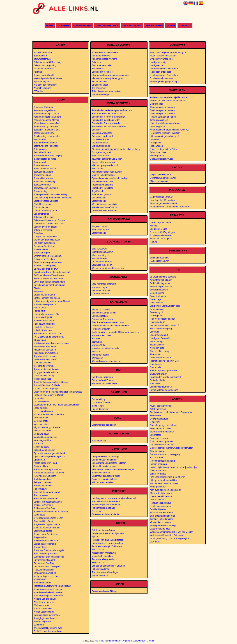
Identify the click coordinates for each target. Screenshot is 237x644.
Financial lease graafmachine (48, 262)
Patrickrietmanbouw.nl (102, 182)
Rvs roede (97, 511)
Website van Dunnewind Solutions (166, 535)
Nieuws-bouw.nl (99, 82)
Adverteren (154, 26)
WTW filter (39, 91)
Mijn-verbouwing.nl (159, 181)
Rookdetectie (98, 563)
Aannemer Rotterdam (44, 107)
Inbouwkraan (40, 340)
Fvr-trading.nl (156, 312)
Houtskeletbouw (158, 322)
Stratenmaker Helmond (45, 544)
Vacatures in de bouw (102, 265)
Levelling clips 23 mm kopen (164, 200)
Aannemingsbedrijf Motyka (46, 120)
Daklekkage (156, 299)
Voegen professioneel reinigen (48, 589)
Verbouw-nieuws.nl (101, 290)
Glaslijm (37, 288)
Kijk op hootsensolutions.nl (46, 369)
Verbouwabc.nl (99, 201)
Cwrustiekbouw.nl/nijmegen (47, 615)
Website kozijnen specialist (105, 204)
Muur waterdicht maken (161, 493)
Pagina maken (114, 641)
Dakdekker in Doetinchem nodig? (50, 224)
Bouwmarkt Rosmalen (102, 319)
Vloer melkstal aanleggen (104, 425)
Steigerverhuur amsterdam (46, 541)
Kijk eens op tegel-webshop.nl (164, 136)
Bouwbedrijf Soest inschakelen (106, 123)
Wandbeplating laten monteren (48, 596)
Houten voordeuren (101, 329)
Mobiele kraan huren (102, 335)
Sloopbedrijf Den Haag (103, 188)
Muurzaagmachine (42, 440)
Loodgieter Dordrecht (160, 338)
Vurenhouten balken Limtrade (48, 592)
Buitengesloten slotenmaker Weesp (51, 194)
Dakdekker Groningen (102, 377)
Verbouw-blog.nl (100, 287)
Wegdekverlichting (42, 88)
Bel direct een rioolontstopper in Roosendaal (171, 412)
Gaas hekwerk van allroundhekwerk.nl (52, 272)
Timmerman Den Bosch (45, 563)
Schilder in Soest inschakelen (48, 502)
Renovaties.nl (40, 489)
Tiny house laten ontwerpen (47, 567)
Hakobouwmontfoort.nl (44, 324)
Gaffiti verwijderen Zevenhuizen (49, 275)
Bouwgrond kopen (42, 175)
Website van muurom (44, 602)
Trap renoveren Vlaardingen (105, 572)
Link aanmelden (107, 26)
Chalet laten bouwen (43, 204)
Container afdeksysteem (45, 211)
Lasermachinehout (159, 335)
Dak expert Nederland (102, 136)
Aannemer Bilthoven (102, 56)
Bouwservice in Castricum (46, 188)
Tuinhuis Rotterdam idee (162, 519)
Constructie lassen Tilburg (104, 591)
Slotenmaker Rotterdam (161, 513)
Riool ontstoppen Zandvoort (47, 492)
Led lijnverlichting (42, 402)
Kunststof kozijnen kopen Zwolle (107, 172)
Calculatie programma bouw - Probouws (53, 198)
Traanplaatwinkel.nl (159, 120)
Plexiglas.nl (156, 143)
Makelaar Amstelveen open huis (49, 414)
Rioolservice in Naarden (161, 78)
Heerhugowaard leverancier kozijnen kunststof (114, 498)
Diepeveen (155, 422)
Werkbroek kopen (100, 355)
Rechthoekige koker (43, 479)
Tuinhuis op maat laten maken (106, 91)
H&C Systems (157, 458)
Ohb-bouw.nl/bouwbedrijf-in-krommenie (111, 75)
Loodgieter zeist (158, 65)
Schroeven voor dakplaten (104, 384)
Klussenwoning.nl (100, 255)
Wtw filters (155, 542)
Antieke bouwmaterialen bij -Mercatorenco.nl (171, 97)
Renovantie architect (43, 486)
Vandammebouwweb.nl (45, 573)
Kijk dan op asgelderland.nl (105, 165)
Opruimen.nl (39, 460)
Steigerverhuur (41, 537)
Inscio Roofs (98, 406)
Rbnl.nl (153, 242)
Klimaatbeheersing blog (161, 329)
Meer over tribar (41, 424)
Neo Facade (39, 444)
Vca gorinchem (99, 198)
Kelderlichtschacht (42, 363)
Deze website (157, 303)
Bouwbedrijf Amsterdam (45, 169)
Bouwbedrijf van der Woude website (109, 127)
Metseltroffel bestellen (102, 556)
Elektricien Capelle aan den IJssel (108, 322)
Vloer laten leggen (42, 583)
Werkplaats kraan (42, 605)
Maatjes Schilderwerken (103, 175)
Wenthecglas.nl (157, 127)
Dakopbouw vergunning (45, 65)
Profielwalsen (156, 146)
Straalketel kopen (100, 85)
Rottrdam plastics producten (163, 371)
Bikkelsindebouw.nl (43, 52)
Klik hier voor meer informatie (164, 483)
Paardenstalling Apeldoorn (104, 559)
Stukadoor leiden (158, 380)
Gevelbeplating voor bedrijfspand (49, 285)
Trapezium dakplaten (44, 570)
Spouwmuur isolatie (43, 531)
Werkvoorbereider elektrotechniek (108, 268)
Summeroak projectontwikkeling (49, 557)
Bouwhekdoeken (100, 316)
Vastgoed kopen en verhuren (47, 576)
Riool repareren (41, 495)
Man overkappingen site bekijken (166, 490)
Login (171, 26)
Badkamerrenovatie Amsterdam (107, 114)
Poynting (38, 72)
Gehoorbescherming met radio (48, 279)
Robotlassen (156, 364)
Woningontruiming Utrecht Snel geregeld (169, 538)
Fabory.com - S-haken (44, 259)
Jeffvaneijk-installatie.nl (45, 350)
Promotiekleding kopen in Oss (164, 361)
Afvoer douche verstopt (161, 406)
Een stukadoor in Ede (160, 428)
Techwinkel (97, 342)
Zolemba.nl (39, 625)
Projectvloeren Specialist (104, 508)
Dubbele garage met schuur (163, 425)
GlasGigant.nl (157, 316)
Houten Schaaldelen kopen (163, 117)
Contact (185, 26)
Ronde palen (156, 367)
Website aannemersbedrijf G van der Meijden (172, 532)
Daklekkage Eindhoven (161, 223)
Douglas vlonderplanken (45, 237)
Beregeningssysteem (44, 133)
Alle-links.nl (100, 641)
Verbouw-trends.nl (101, 294)
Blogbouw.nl (98, 69)
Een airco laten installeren (104, 460)
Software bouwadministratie (47, 528)
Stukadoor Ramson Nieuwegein (49, 550)
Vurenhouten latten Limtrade (105, 348)
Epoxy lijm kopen (42, 253)
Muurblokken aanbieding (45, 437)
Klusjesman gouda (42, 379)
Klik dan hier (98, 169)
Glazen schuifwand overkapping (165, 454)
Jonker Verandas (158, 474)
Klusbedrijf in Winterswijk (104, 553)
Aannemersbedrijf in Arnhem (47, 117)
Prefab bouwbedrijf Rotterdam (48, 469)
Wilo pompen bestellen (103, 482)
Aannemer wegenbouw (45, 110)
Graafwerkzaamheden (44, 295)
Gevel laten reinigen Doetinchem (49, 282)
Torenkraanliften (99, 441)
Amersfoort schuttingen (161, 280)
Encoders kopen (41, 249)
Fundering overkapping (45, 266)
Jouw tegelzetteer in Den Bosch (107, 159)
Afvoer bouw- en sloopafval (47, 123)
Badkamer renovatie (101, 65)
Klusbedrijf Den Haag (44, 376)
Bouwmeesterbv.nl (42, 59)
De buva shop (157, 104)
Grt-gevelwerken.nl (101, 146)
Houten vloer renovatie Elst (47, 314)
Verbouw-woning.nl (101, 95)
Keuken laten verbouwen (104, 162)
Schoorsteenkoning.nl (44, 321)
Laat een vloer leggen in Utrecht (49, 395)
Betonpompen (40, 149)
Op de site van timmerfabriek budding (110, 178)
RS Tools (96, 339)
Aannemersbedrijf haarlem (46, 114)
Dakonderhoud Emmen (103, 380)
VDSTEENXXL (41, 579)
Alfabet (64, 26)
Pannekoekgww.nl (42, 622)
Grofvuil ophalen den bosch (47, 298)
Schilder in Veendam (43, 505)
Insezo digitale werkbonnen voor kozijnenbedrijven (174, 467)
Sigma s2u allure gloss (161, 239)
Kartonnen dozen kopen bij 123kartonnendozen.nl (116, 332)
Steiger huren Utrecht (44, 75)
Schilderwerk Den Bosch (45, 508)
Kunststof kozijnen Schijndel (47, 385)
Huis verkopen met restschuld (48, 334)
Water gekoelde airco (160, 529)
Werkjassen (97, 358)
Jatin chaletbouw (158, 471)
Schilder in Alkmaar (101, 569)
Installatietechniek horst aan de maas (51, 343)
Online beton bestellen (44, 450)
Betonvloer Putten (42, 152)
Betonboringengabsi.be (161, 287)
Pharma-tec (156, 354)
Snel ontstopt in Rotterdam (163, 516)
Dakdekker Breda (100, 143)
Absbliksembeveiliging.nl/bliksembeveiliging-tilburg (116, 149)
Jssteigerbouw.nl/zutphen (46, 353)
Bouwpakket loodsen (44, 178)
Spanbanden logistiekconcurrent (165, 377)
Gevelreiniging (157, 451)
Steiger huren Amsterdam (46, 534)
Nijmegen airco (157, 348)
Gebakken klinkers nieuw (162, 445)
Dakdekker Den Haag (44, 217)
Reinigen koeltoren (43, 482)
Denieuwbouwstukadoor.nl (104, 211)
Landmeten (39, 398)
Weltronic (96, 352)
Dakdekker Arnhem (101, 139)
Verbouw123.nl (99, 345)
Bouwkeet (97, 130)
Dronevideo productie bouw (47, 240)
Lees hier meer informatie (104, 284)
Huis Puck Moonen (43, 330)
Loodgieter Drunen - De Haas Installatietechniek (57, 405)
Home (50, 26)
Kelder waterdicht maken (45, 359)
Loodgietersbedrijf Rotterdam (164, 69)
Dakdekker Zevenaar (102, 403)
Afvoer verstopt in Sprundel (163, 56)
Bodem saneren (41, 165)
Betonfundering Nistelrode (46, 146)
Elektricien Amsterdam (44, 246)
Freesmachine (157, 309)
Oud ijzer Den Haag (159, 351)
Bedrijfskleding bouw (160, 283)
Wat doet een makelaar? (45, 85)
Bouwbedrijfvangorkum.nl (104, 313)
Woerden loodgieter (43, 609)
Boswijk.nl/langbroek (102, 152)
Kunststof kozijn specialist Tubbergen (51, 382)
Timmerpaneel (157, 156)
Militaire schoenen (42, 431)
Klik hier (154, 226)
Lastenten (155, 139)
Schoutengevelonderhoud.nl (163, 203)
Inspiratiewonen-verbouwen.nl (164, 325)
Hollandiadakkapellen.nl (45, 304)
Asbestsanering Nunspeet (46, 127)
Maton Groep (156, 342)
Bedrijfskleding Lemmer (161, 197)
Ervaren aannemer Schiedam (48, 256)
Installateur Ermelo (101, 473)
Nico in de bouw (41, 447)
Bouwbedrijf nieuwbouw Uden (106, 120)
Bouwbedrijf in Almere (102, 72)
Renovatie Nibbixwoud (161, 503)
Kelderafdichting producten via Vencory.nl (170, 130)
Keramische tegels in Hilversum (165, 133)
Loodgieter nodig (158, 62)
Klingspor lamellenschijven (46, 372)
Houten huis (39, 311)
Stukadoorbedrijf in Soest (46, 554)
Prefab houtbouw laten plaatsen (49, 473)
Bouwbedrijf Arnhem (43, 172)
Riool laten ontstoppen (161, 72)
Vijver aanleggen (42, 82)
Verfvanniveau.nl (100, 576)
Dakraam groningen (43, 230)
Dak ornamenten (42, 214)
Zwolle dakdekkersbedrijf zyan (48, 628)
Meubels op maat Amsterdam (106, 501)
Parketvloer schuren (160, 261)
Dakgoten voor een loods (46, 227)
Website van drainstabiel (45, 599)
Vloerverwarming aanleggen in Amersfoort (170, 207)
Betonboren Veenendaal (45, 143)
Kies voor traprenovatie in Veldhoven (168, 477)
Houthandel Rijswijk (43, 317)
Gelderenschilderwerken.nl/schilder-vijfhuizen (172, 448)
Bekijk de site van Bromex (104, 530)
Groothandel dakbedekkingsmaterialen (110, 326)
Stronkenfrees (40, 547)
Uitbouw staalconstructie (162, 159)
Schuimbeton (40, 515)
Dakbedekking (99, 399)
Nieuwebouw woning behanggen (107, 78)
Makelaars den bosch (44, 69)
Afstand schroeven (101, 310)
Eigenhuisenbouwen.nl (103, 252)
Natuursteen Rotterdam (161, 496)
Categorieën (82, 26)
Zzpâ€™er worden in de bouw (48, 631)
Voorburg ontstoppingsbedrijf (164, 82)
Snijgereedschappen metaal (47, 524)
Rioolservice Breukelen (161, 235)
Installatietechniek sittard (45, 347)
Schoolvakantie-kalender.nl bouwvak (51, 512)
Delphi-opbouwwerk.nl (161, 175)
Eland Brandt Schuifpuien (162, 432)
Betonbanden (40, 139)
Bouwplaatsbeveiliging (44, 182)
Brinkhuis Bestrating (160, 258)
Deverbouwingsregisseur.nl (163, 178)
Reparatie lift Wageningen (162, 232)
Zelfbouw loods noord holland (164, 390)
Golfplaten (39, 292)
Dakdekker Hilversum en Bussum (50, 220)
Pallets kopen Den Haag (45, 463)
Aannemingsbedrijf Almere (104, 59)
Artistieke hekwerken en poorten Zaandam (112, 110)
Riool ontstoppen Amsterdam (164, 75)
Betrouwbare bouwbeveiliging (48, 156)
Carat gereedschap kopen (46, 201)
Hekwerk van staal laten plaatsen (108, 540)
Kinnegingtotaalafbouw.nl (46, 618)
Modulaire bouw (41, 434)
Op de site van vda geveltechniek (50, 453)
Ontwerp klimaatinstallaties (105, 479)
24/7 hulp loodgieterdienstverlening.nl (168, 52)
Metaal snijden (157, 345)
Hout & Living (40, 308)
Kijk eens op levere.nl (44, 366)
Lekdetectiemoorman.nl (161, 387)
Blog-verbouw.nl (99, 226)
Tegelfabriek (98, 191)
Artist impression (158, 409)
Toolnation (155, 384)
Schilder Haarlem (158, 509)
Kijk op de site (99, 550)
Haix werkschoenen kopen (163, 319)
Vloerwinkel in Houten (160, 522)
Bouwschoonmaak (42, 185)
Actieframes (97, 62)
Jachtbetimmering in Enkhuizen (107, 546)
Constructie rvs (41, 207)
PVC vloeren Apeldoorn (45, 476)
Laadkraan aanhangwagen (46, 389)
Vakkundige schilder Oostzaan (48, 78)
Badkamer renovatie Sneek (47, 130)
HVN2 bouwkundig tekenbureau (49, 337)
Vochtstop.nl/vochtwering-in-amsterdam (52, 586)
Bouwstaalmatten (158, 296)
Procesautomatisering (102, 185)
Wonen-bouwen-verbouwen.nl (106, 361)
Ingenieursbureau (158, 464)
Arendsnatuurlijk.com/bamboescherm (168, 101)
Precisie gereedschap (160, 358)
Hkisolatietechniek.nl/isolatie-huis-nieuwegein (113, 469)
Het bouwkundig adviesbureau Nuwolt (52, 301)
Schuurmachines (158, 152)
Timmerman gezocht (102, 194)
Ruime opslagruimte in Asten (164, 149)
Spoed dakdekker (100, 409)
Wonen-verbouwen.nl (44, 612)
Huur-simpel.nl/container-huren (165, 123)
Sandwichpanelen (159, 374)
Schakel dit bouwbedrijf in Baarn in (108, 566)
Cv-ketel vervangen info (161, 59)
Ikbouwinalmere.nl (101, 156)
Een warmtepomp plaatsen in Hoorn (109, 463)
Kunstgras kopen (158, 487)
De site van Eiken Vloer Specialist (108, 533)
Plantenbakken (41, 466)
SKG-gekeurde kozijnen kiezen (48, 518)
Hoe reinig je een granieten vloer (107, 543)
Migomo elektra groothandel (47, 427)
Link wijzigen (132, 26)
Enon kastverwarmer (160, 438)
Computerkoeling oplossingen (106, 457)
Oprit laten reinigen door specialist (50, 457)
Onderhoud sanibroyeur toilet (106, 476)
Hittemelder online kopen (104, 466)
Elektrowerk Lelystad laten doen (165, 306)
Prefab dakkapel (158, 500)
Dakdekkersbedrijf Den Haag (47, 62)
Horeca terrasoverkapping (162, 461)
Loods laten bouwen (43, 411)
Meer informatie (41, 418)
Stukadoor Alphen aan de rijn (106, 514)
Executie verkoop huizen (162, 441)
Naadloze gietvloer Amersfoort (106, 505)
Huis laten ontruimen (43, 327)
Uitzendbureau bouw (102, 262)
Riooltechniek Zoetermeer (46, 499)
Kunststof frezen (100, 258)
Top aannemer (99, 88)
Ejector (95, 537)
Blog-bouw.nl (40, 162)
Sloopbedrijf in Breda (44, 521)
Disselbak (38, 233)
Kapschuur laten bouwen (45, 356)
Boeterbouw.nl (40, 56)
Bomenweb (155, 416)
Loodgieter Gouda (159, 229)
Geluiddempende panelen (162, 107)
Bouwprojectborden (159, 419)
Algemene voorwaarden (134, 641)
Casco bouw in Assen (102, 133)
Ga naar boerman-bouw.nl (46, 269)
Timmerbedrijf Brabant (44, 560)
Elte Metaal (155, 435)
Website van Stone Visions (105, 207)
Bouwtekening (40, 191)
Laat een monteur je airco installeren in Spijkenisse (58, 392)
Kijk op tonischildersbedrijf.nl (164, 480)
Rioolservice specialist (161, 506)
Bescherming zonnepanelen (47, 136)
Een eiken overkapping (45, 243)
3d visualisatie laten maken (105, 52)
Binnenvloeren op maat (45, 159)
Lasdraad (155, 332)
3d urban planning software (163, 277)
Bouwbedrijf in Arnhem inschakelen (109, 117)
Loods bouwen (41, 408)
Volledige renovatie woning (163, 526)
